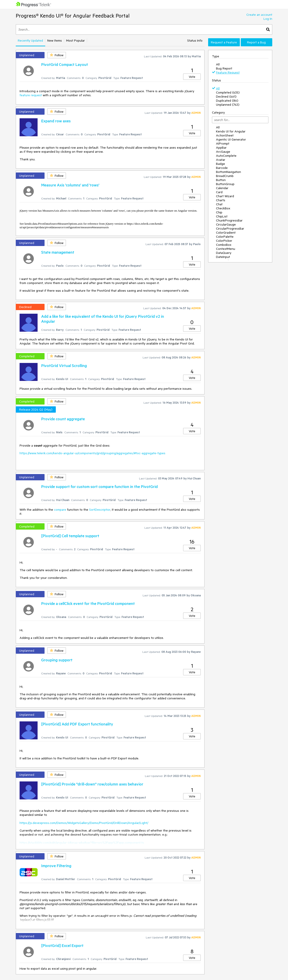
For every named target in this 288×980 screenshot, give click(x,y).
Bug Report (224, 68)
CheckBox (223, 208)
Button (221, 180)
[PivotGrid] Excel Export (62, 945)
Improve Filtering (56, 866)
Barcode (222, 168)
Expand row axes (56, 121)
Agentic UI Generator (231, 139)
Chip (219, 212)
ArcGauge (223, 152)
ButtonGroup (225, 184)
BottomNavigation (228, 172)
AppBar (221, 148)
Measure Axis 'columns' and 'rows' (70, 185)
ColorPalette (225, 237)
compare (60, 510)
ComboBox (224, 245)
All (218, 64)
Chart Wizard (225, 196)
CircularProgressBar (230, 228)
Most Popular (75, 40)
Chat (219, 204)
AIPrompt (223, 143)
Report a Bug (256, 42)
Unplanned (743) (228, 105)
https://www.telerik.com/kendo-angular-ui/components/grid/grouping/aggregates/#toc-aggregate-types (92, 453)
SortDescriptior (100, 510)
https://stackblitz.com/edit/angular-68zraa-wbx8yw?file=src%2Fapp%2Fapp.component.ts (82, 843)
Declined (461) (226, 96)
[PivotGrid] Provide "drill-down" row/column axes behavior (92, 784)
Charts (221, 200)
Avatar (221, 160)
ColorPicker (224, 241)
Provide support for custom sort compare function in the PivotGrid (99, 486)
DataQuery (224, 253)
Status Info (195, 40)
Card (219, 192)
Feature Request (228, 72)
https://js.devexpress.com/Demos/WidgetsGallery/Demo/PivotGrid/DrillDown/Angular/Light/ (84, 823)
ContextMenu (226, 249)
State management (58, 252)
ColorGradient (226, 233)
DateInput (223, 257)
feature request (31, 95)
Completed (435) (228, 92)
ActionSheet (225, 135)
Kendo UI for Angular (231, 131)
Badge (220, 164)
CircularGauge (226, 224)
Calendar (222, 188)
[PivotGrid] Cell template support (70, 536)
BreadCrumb (225, 176)
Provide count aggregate (63, 419)
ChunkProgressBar (229, 220)
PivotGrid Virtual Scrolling (64, 365)
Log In (268, 19)
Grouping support (57, 660)
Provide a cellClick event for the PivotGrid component (88, 603)
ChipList (222, 216)
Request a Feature (224, 42)
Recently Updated (30, 40)
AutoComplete (226, 156)
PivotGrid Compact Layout (65, 64)
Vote (192, 77)
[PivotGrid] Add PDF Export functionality (77, 724)
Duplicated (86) (227, 101)
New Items (55, 40)
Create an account (259, 15)
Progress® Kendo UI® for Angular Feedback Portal (73, 16)
